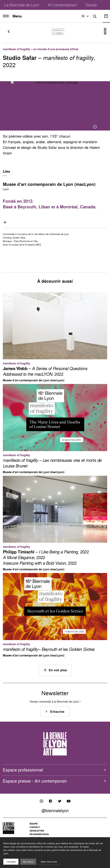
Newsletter (37, 831)
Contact (35, 827)
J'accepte (11, 862)
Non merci (28, 862)
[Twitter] (60, 801)
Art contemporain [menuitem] (62, 5)
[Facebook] (50, 801)
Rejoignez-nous (39, 834)
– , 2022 (45, 371)
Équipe (34, 824)
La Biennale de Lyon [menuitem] (22, 5)
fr (86, 16)
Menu (12, 16)
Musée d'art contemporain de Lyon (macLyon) (49, 184)
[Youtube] (69, 801)
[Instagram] (41, 801)
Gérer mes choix (49, 862)
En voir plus (55, 670)
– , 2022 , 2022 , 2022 (46, 557)
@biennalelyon (55, 811)
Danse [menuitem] (91, 5)
